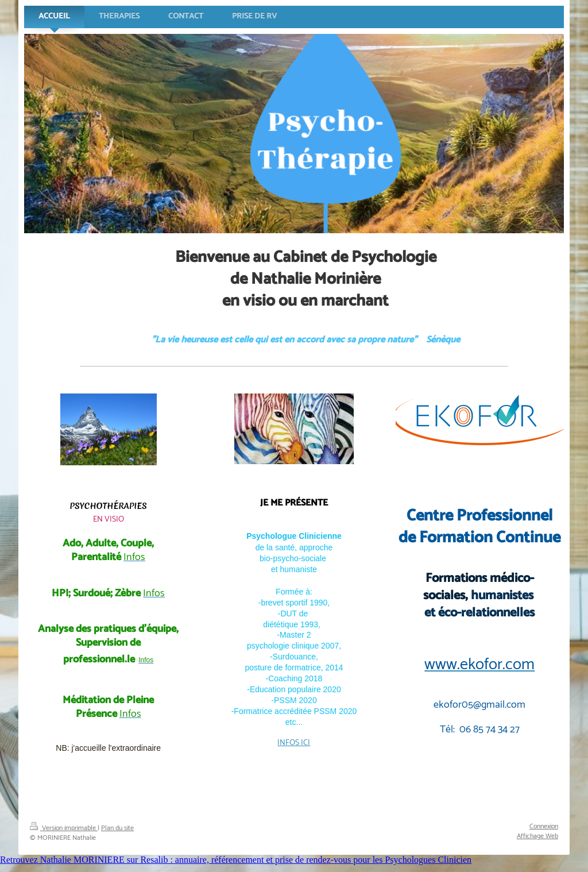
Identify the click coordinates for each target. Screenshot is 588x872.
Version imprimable (64, 828)
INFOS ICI (294, 743)
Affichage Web (537, 836)
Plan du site (117, 828)
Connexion (544, 826)
